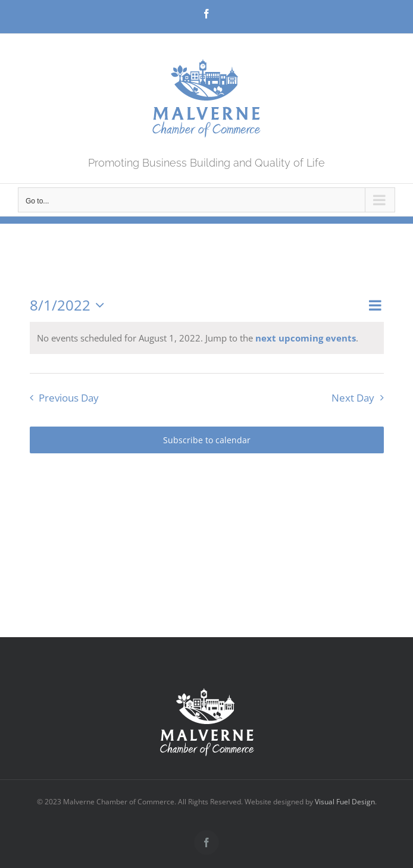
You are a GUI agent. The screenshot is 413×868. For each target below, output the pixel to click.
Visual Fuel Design (345, 802)
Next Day (353, 398)
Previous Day (69, 398)
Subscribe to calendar (207, 440)
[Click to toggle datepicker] (70, 305)
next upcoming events (306, 338)
